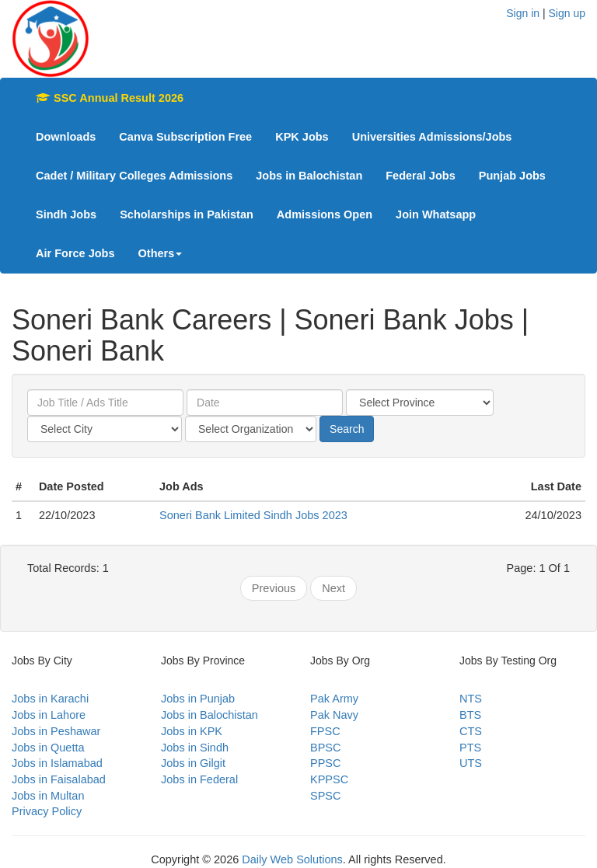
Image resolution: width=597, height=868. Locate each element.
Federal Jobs (420, 176)
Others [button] (161, 253)
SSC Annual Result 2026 (110, 98)
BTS (470, 715)
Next (333, 588)
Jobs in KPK (192, 731)
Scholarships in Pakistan (187, 214)
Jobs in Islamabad (57, 763)
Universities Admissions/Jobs (432, 137)
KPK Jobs (302, 137)
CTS (471, 731)
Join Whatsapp (436, 214)
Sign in (523, 13)
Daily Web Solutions (292, 859)
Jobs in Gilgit (193, 763)
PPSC (326, 763)
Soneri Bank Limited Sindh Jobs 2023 (253, 515)
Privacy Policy (47, 811)
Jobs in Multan (48, 796)
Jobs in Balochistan (309, 176)
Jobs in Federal (199, 779)
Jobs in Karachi (50, 699)
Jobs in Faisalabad (59, 779)
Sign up (567, 13)
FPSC (325, 731)
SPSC (326, 796)
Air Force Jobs (75, 253)
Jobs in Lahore (49, 715)
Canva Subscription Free (185, 137)
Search (347, 429)
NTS (471, 699)
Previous (274, 588)
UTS (471, 763)
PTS (470, 748)
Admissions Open (325, 214)
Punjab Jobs (512, 176)
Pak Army (334, 699)
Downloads (66, 137)
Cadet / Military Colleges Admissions (134, 176)
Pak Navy (334, 715)
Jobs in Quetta (48, 748)
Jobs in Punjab (198, 699)
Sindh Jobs (66, 214)
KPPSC (329, 779)
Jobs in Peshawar (56, 731)
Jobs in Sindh (195, 748)
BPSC (326, 748)
